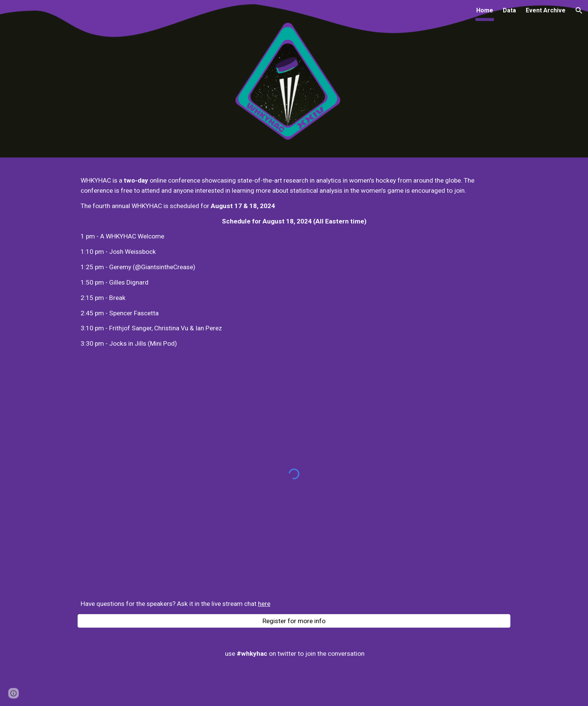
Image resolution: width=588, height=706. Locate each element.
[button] (579, 10)
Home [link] (485, 10)
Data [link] (509, 10)
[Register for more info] (294, 621)
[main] (294, 262)
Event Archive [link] (546, 10)
